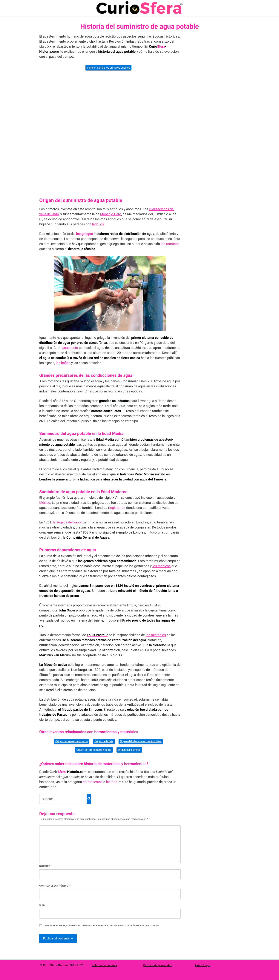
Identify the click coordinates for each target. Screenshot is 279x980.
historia (112, 782)
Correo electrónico (55, 886)
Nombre (46, 866)
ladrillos (98, 224)
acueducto (70, 348)
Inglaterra (116, 508)
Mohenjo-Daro (111, 214)
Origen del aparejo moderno (71, 741)
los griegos (85, 234)
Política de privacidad (158, 965)
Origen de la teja (104, 741)
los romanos (170, 244)
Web (42, 905)
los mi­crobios (156, 635)
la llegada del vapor (67, 522)
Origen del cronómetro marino (94, 750)
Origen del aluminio (129, 750)
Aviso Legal (203, 965)
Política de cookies (104, 965)
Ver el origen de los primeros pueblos (109, 68)
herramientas (93, 782)
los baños (63, 363)
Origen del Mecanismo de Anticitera (141, 741)
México (45, 503)
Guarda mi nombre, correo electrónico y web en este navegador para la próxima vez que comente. (102, 926)
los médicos (161, 566)
